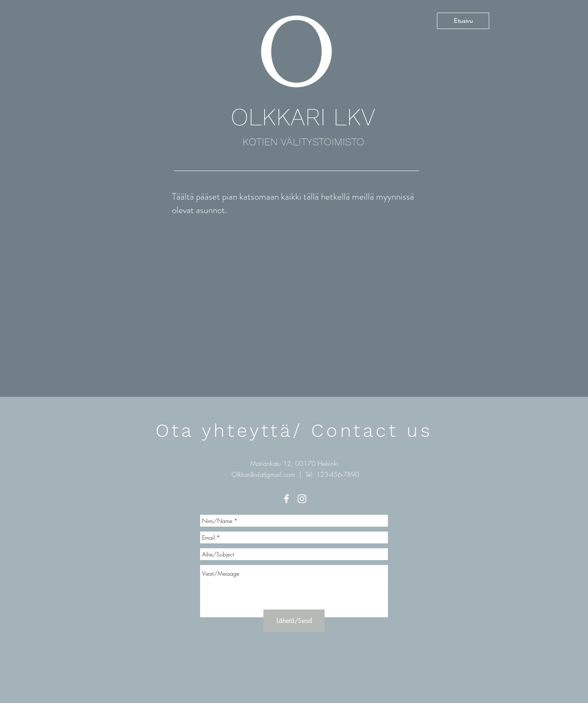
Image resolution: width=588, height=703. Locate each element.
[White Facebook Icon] (286, 499)
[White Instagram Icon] (302, 499)
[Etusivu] (463, 21)
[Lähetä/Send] (294, 621)
